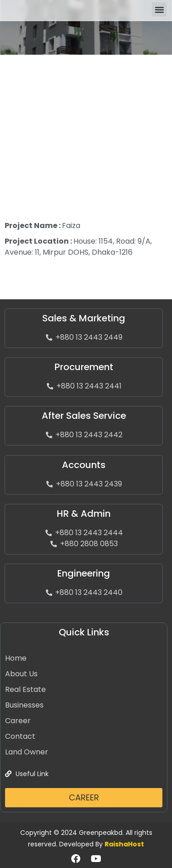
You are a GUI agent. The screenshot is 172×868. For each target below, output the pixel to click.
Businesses (24, 705)
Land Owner (27, 752)
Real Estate (25, 689)
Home (16, 658)
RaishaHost (124, 844)
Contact (20, 736)
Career (18, 721)
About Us (21, 674)
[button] (159, 10)
